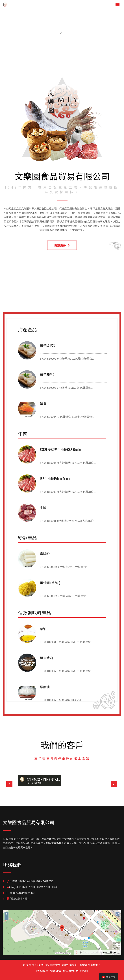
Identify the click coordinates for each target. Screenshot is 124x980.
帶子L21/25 (48, 345)
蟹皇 (43, 403)
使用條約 (68, 971)
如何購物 (43, 971)
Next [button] (114, 784)
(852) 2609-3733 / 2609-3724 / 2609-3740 (34, 887)
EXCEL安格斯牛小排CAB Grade (60, 449)
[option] (64, 781)
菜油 (43, 629)
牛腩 (43, 508)
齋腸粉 (45, 554)
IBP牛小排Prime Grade (55, 479)
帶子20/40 (47, 374)
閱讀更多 (62, 245)
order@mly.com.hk (22, 893)
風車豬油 (46, 658)
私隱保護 (81, 971)
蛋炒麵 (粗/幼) (50, 583)
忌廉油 (45, 687)
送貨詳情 (56, 971)
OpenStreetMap (93, 952)
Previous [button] (9, 784)
